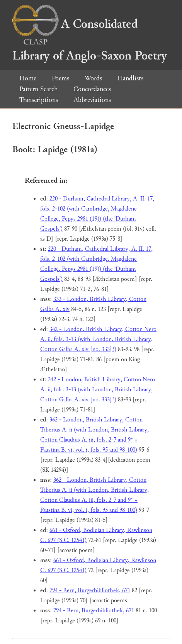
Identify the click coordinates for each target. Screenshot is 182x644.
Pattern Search (39, 89)
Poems (60, 78)
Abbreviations (92, 100)
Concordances (92, 89)
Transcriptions (39, 100)
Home (28, 78)
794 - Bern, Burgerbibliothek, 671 (90, 590)
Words (93, 78)
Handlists (130, 78)
